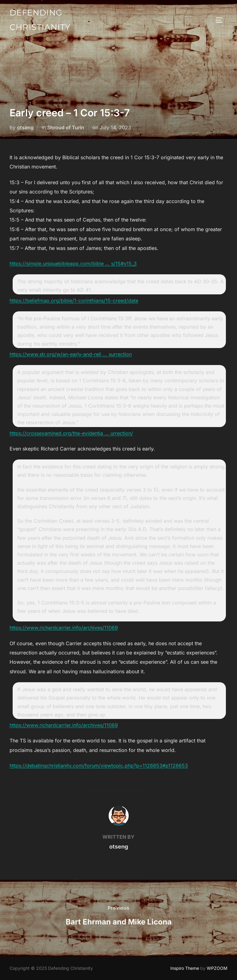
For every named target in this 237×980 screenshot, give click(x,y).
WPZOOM (217, 968)
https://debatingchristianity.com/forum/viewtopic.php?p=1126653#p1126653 (99, 766)
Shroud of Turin (66, 127)
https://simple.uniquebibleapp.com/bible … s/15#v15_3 (73, 264)
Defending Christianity (40, 20)
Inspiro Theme (185, 968)
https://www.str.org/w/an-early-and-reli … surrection (71, 354)
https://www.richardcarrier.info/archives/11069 (64, 628)
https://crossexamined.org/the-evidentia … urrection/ (71, 433)
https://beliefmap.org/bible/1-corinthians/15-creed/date (74, 301)
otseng (25, 127)
